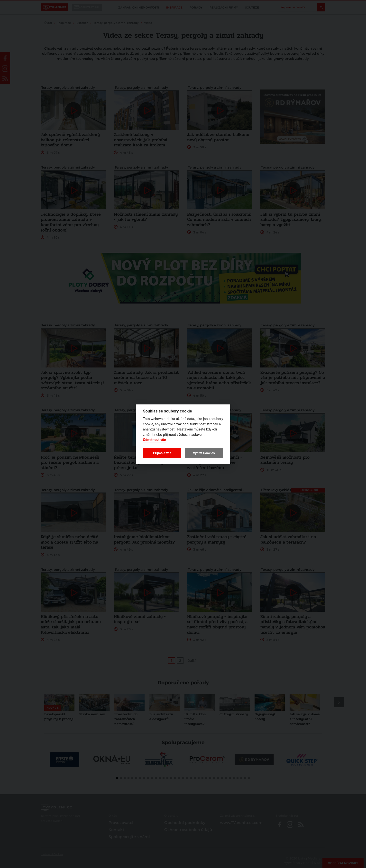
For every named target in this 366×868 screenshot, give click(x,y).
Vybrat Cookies (204, 453)
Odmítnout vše (154, 440)
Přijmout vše (162, 453)
